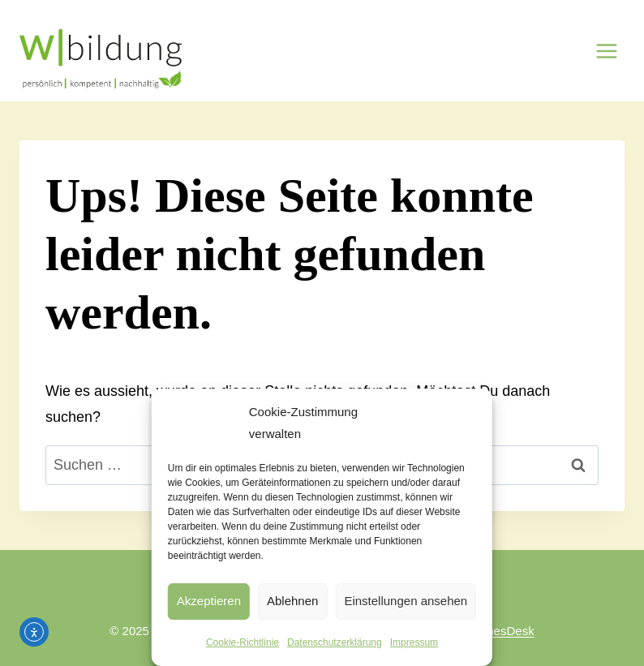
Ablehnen (292, 601)
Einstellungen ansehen (406, 601)
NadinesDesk (498, 631)
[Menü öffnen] (607, 51)
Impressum (414, 642)
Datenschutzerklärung (335, 642)
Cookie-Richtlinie (243, 642)
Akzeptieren (209, 601)
